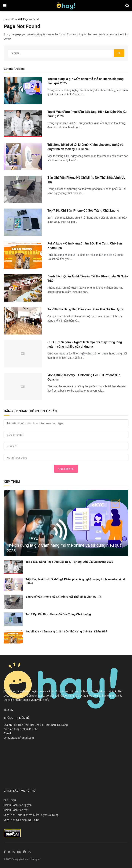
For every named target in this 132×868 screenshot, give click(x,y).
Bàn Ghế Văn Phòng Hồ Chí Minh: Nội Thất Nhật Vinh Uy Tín (63, 597)
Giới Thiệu (10, 800)
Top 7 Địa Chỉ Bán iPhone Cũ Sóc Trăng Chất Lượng (83, 211)
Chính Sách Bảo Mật (16, 810)
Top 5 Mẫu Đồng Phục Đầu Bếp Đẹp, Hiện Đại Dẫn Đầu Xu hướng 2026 (69, 562)
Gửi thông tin (66, 469)
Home (7, 19)
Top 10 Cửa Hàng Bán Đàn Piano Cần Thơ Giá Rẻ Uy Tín (86, 309)
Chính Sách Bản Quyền (18, 805)
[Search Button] (119, 53)
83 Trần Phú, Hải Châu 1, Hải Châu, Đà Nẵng (41, 725)
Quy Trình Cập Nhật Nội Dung (22, 820)
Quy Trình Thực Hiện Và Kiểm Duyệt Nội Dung (31, 815)
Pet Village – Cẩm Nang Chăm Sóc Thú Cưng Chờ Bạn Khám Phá (66, 631)
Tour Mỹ (8, 710)
